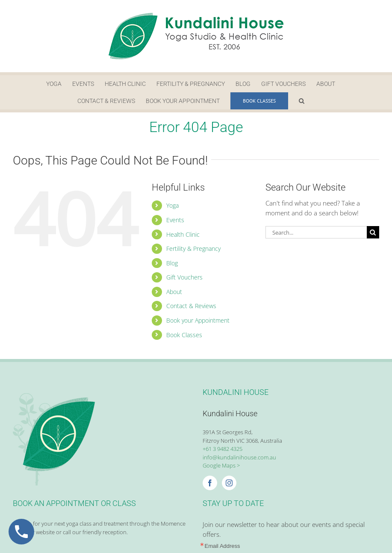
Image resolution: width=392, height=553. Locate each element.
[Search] (373, 232)
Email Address (223, 546)
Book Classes (184, 335)
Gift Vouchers (184, 277)
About (174, 292)
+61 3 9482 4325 (223, 449)
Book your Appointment (198, 320)
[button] (302, 101)
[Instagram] (229, 483)
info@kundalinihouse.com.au (239, 457)
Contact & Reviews (191, 306)
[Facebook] (210, 483)
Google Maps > (221, 465)
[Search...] (316, 232)
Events (175, 220)
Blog (172, 263)
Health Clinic (183, 234)
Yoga (172, 205)
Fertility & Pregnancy (193, 249)
